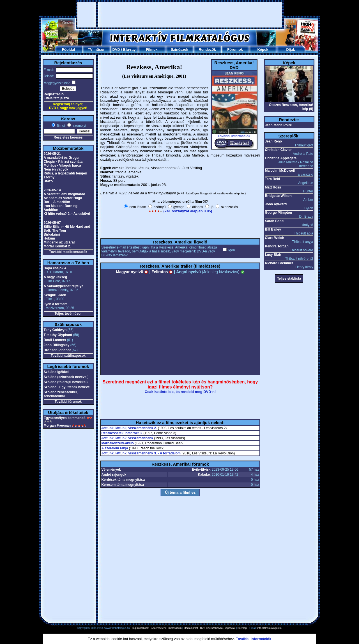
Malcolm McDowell (280, 171)
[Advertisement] (180, 15)
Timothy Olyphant (58, 335)
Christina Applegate (281, 158)
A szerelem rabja (115, 448)
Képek (263, 50)
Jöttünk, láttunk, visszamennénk (127, 438)
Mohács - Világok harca (62, 165)
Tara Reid (273, 179)
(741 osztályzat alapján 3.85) (188, 211)
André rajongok (114, 475)
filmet (61, 126)
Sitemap (242, 628)
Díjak (290, 50)
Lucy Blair (273, 255)
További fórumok (68, 402)
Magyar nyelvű (132, 272)
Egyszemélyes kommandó (65, 418)
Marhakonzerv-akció (118, 443)
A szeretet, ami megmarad (65, 194)
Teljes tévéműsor (68, 314)
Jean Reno (274, 141)
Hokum (50, 238)
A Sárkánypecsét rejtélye (64, 286)
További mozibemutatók (68, 252)
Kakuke (204, 475)
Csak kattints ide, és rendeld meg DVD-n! (180, 392)
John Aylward (276, 204)
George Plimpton (279, 213)
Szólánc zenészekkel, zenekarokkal (61, 394)
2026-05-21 (52, 154)
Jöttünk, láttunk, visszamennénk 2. (129, 428)
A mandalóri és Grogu (61, 158)
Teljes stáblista (289, 279)
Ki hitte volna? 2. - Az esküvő (67, 214)
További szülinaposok (68, 356)
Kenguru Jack (55, 295)
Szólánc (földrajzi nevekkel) (66, 382)
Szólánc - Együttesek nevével (67, 387)
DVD (116, 50)
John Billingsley (57, 345)
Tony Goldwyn (55, 330)
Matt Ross (273, 187)
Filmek (152, 50)
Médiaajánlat (191, 628)
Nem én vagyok (56, 169)
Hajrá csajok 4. (56, 268)
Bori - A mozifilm (57, 202)
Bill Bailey (273, 229)
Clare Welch (275, 238)
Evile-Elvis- (201, 470)
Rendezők (207, 50)
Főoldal (68, 50)
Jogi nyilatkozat (141, 628)
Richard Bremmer (279, 263)
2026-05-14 (52, 190)
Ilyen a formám (56, 304)
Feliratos (162, 272)
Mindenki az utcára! (59, 242)
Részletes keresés (68, 137)
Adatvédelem (159, 628)
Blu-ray (129, 50)
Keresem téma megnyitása (123, 485)
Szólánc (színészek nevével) (66, 377)
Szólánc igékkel (56, 372)
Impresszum (175, 628)
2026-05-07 (52, 223)
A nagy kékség (56, 277)
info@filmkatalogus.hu (270, 628)
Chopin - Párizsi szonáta (63, 162)
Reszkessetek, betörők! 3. (122, 433)
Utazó (48, 181)
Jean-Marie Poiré (279, 125)
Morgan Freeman (57, 426)
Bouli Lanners (55, 340)
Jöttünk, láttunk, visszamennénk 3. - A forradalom (141, 453)
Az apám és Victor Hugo (63, 198)
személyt (79, 126)
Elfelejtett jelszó (57, 98)
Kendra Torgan (277, 246)
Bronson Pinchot (57, 350)
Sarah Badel (275, 221)
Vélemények (111, 470)
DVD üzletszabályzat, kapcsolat (218, 628)
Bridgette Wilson (278, 196)
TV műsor (96, 50)
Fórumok (235, 50)
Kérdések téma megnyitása (123, 480)
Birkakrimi (52, 234)
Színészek (179, 50)
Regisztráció (54, 94)
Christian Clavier (278, 150)
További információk (234, 136)
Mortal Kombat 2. (57, 246)
